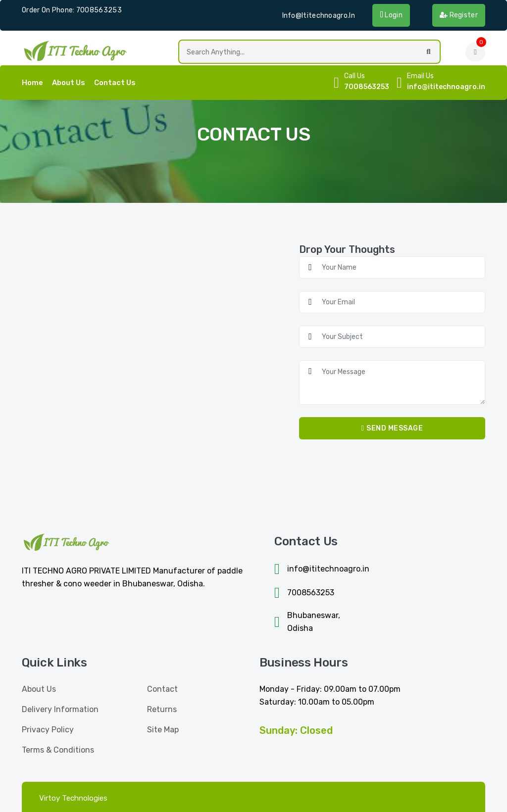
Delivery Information (60, 709)
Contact (162, 689)
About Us (69, 83)
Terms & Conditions (58, 750)
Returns (162, 709)
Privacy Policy (48, 730)
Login (391, 15)
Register (459, 15)
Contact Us (115, 83)
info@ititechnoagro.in (319, 16)
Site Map (163, 730)
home (32, 83)
